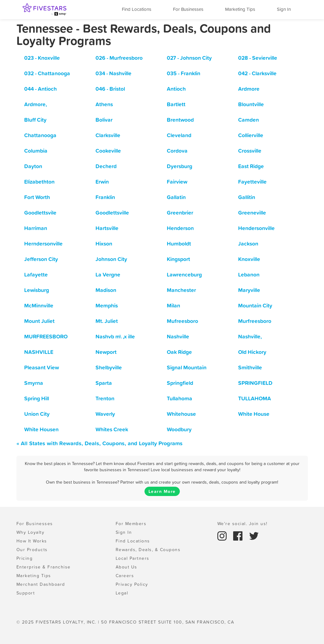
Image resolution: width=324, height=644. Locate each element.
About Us (126, 567)
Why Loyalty (31, 532)
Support (26, 593)
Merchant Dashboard (41, 584)
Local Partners (133, 558)
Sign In (284, 9)
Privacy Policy (132, 584)
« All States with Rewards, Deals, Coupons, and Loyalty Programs (100, 443)
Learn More (162, 491)
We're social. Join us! (242, 524)
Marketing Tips (240, 9)
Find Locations (137, 9)
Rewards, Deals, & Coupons (148, 550)
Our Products (32, 550)
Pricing (25, 558)
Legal (122, 593)
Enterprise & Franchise (44, 567)
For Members (131, 524)
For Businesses (188, 9)
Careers (125, 576)
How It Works (32, 541)
